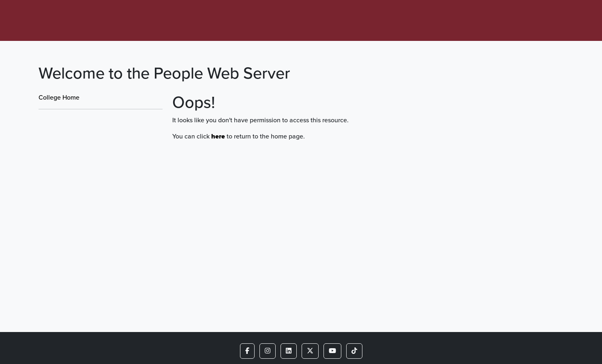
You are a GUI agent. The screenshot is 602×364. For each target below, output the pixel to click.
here (218, 136)
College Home (59, 97)
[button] (247, 351)
